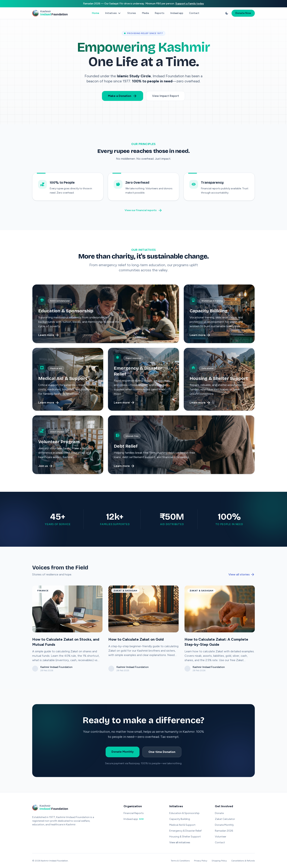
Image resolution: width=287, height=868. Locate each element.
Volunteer (221, 837)
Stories (132, 13)
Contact (194, 13)
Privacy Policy (201, 861)
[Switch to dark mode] (227, 13)
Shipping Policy (219, 861)
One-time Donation (162, 752)
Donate (219, 813)
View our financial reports (143, 211)
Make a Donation (123, 96)
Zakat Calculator (225, 819)
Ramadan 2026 (224, 831)
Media (145, 13)
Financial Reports (134, 813)
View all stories (242, 575)
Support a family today (190, 4)
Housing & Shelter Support (185, 837)
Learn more (49, 336)
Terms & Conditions (180, 861)
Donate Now (243, 13)
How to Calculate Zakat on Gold (136, 640)
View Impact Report (166, 96)
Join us (46, 466)
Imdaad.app (177, 13)
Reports (160, 13)
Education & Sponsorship (184, 813)
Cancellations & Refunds (243, 861)
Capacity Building (180, 819)
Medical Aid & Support (182, 825)
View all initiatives (180, 842)
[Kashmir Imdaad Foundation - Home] (50, 13)
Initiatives (113, 13)
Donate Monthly (123, 752)
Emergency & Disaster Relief (185, 831)
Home (96, 13)
